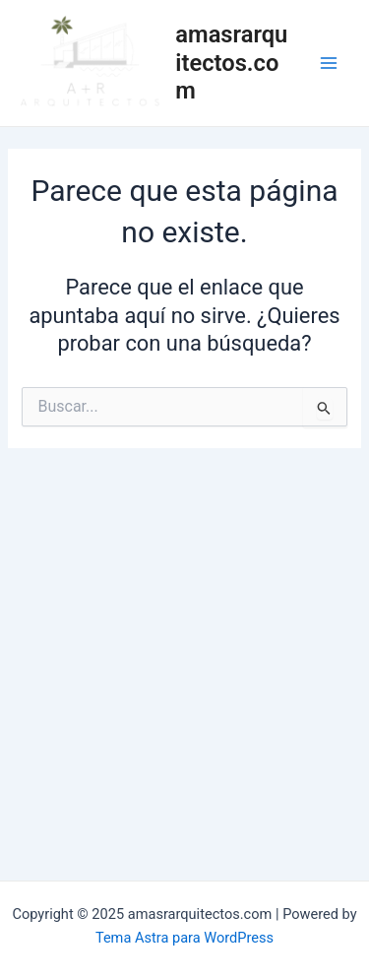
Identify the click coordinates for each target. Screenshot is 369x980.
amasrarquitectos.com (231, 63)
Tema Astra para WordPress (184, 938)
